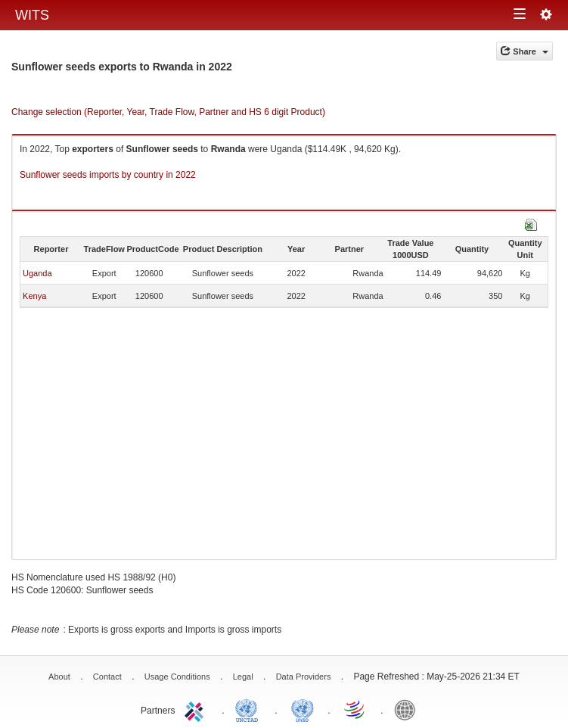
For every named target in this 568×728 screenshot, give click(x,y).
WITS (32, 15)
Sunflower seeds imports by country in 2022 (108, 175)
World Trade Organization (355, 709)
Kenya (34, 296)
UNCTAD (250, 709)
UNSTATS (303, 709)
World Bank (408, 709)
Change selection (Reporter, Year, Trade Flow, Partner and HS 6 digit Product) (168, 112)
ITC (197, 709)
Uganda (37, 273)
